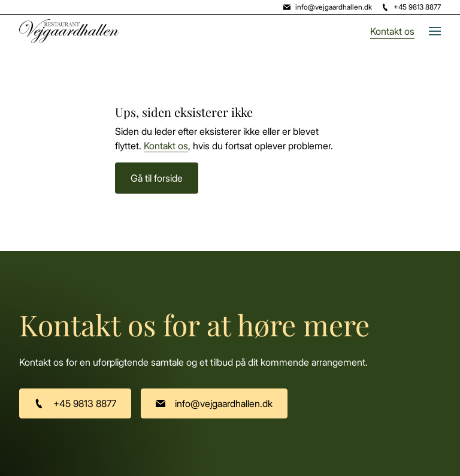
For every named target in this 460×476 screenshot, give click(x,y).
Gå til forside (157, 178)
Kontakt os (392, 31)
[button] (428, 31)
